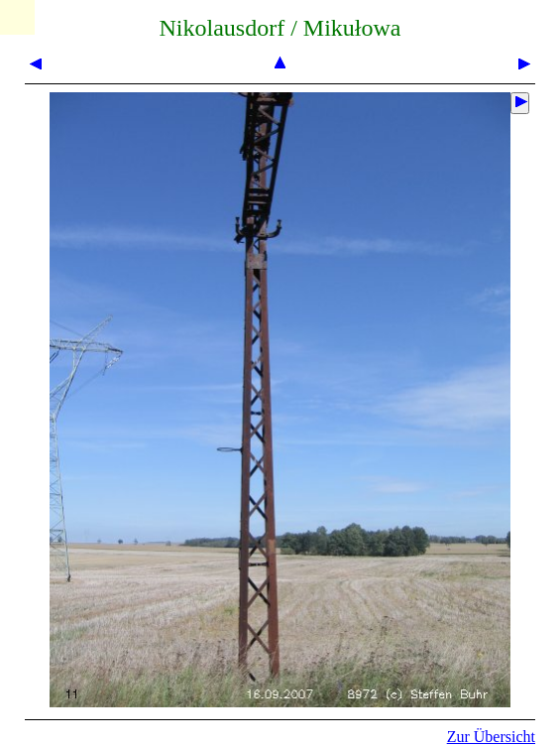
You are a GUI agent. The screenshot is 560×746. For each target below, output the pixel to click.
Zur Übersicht (491, 737)
